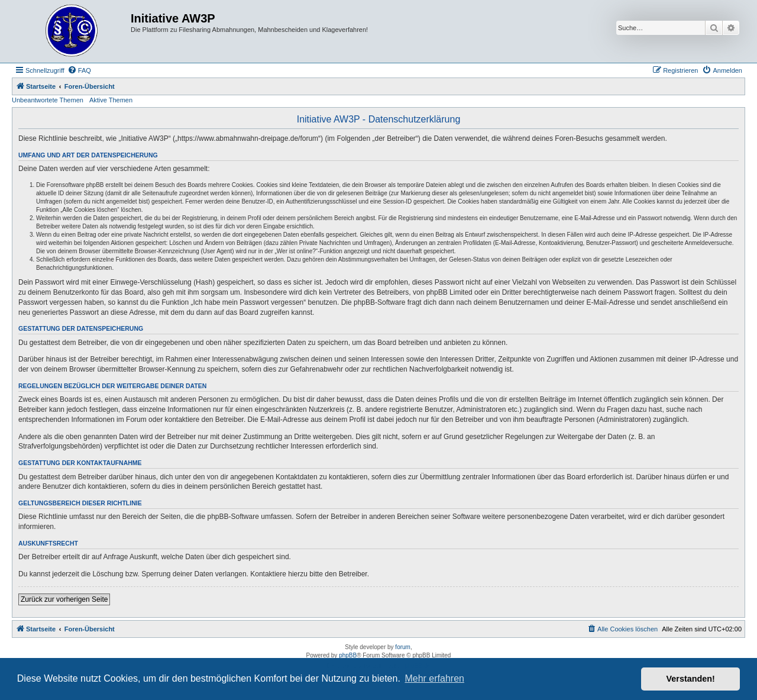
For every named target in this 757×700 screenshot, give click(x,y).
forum (403, 647)
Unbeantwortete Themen (48, 100)
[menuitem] (79, 70)
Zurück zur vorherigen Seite (64, 599)
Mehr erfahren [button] (434, 678)
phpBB (348, 655)
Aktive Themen (111, 100)
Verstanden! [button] (691, 679)
